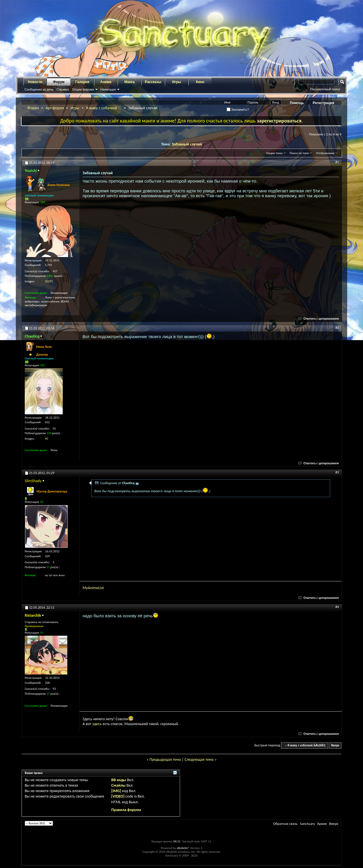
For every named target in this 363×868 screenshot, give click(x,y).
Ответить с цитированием (319, 319)
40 (46, 439)
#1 (337, 162)
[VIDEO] (118, 796)
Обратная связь (285, 824)
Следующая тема (199, 759)
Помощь (297, 103)
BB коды (119, 780)
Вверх (335, 745)
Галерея (82, 82)
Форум (59, 82)
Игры (176, 82)
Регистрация (323, 103)
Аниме (106, 82)
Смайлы (118, 785)
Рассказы (153, 82)
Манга (129, 82)
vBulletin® (183, 848)
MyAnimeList (93, 588)
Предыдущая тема (165, 759)
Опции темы (274, 153)
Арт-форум (55, 108)
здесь (97, 724)
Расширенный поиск (325, 89)
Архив (322, 824)
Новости (35, 82)
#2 (337, 328)
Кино (200, 82)
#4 (337, 607)
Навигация (108, 89)
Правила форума (126, 810)
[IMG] (116, 791)
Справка (63, 89)
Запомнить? (238, 110)
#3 (337, 472)
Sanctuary (307, 824)
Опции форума (83, 89)
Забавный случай (187, 144)
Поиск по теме (299, 153)
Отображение (325, 153)
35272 (49, 281)
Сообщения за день (39, 89)
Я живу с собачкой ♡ (104, 108)
